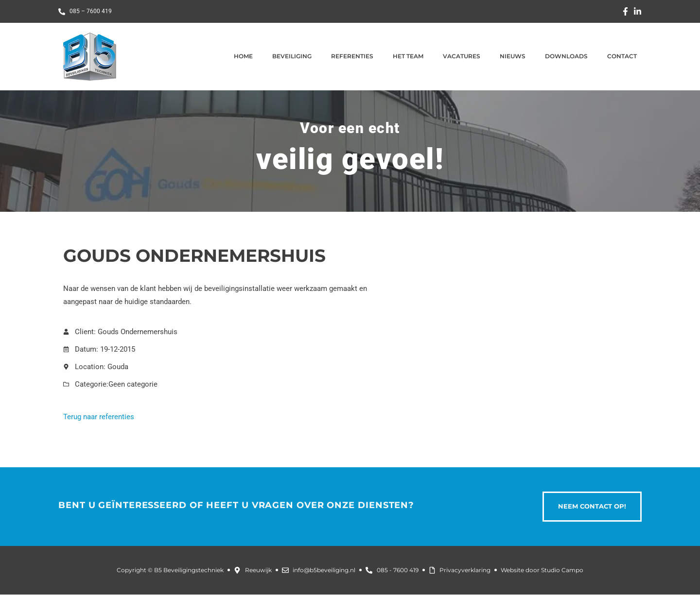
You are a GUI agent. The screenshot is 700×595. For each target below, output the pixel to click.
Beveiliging (292, 56)
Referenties (352, 56)
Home (243, 56)
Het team (408, 56)
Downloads (566, 56)
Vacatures (462, 56)
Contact (622, 56)
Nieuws (513, 56)
